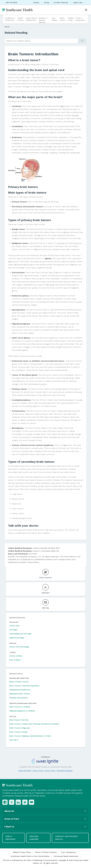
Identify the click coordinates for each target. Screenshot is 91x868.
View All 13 (14, 740)
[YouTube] (32, 802)
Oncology (13, 630)
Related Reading (16, 33)
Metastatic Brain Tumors (20, 694)
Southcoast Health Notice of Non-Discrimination (30, 856)
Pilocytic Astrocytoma (18, 698)
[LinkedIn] (18, 802)
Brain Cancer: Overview (19, 720)
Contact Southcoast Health (66, 838)
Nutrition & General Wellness (43, 20)
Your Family (54, 19)
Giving (47, 2)
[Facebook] (5, 802)
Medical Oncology (17, 638)
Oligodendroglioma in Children (22, 711)
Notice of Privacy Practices (46, 852)
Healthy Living (71, 19)
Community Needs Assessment (66, 856)
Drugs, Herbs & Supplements (32, 19)
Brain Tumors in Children (20, 707)
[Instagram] (25, 802)
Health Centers (21, 19)
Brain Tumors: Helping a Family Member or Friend (30, 736)
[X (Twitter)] (12, 802)
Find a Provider (10, 838)
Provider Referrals (61, 2)
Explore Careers (34, 838)
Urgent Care (78, 2)
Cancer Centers (16, 656)
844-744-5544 (11, 2)
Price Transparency (68, 852)
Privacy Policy (50, 771)
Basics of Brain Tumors (19, 682)
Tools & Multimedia (80, 19)
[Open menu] (86, 10)
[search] (41, 41)
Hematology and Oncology (20, 634)
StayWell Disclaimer (65, 771)
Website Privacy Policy (22, 852)
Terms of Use (38, 771)
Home (7, 27)
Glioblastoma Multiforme (20, 690)
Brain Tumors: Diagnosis (19, 728)
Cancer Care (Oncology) (19, 647)
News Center (62, 19)
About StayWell (25, 771)
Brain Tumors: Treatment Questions (24, 686)
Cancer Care (14, 626)
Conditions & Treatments (10, 19)
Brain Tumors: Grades (18, 732)
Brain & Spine (15, 660)
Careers (36, 2)
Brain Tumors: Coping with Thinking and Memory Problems (34, 724)
